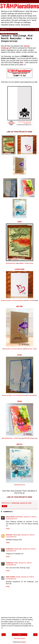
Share (4, 506)
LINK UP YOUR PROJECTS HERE (19, 132)
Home (19, 635)
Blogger (23, 642)
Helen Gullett (10, 577)
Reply (8, 529)
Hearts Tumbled (30, 301)
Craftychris (10, 549)
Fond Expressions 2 (11, 263)
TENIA (20, 401)
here (21, 63)
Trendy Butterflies (32, 395)
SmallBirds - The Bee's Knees (25, 263)
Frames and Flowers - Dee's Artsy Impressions (13, 301)
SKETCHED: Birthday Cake (30, 438)
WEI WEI (19, 306)
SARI (20, 222)
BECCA (19, 444)
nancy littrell (10, 517)
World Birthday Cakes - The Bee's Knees (12, 438)
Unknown (9, 535)
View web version (20, 638)
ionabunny (10, 563)
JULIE (19, 355)
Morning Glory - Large (31, 349)
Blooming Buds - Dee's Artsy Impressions (13, 349)
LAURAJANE (20, 269)
